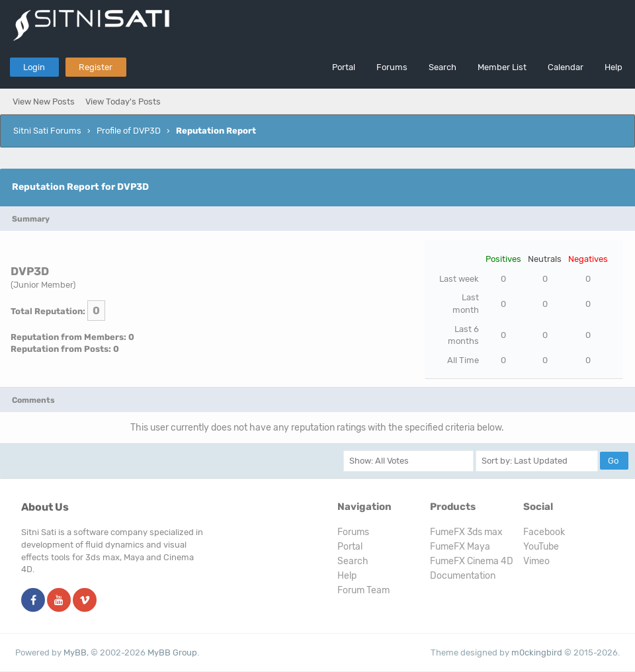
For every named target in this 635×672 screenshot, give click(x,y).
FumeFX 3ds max (466, 532)
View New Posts (44, 102)
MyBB (75, 652)
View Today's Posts (123, 102)
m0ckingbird (537, 652)
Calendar (566, 67)
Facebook (544, 532)
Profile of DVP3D (129, 131)
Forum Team (363, 590)
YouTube (541, 547)
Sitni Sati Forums (47, 131)
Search (443, 67)
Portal (344, 67)
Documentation (463, 576)
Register (96, 67)
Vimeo (536, 561)
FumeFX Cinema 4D (472, 561)
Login (34, 67)
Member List (502, 67)
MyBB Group (172, 652)
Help (614, 67)
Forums (392, 67)
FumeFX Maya (460, 547)
